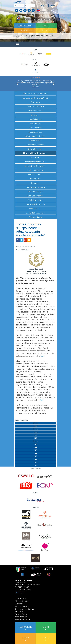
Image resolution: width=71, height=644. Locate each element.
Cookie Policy (21, 614)
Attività (46, 31)
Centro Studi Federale (35, 136)
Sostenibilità (35, 208)
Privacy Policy (21, 611)
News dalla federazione (35, 153)
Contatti (35, 183)
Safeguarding (35, 217)
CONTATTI (20, 592)
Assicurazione (35, 132)
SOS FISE (35, 157)
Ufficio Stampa (35, 149)
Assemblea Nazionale (35, 162)
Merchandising (35, 191)
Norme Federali (35, 111)
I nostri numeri (35, 174)
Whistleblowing (22, 598)
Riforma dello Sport (35, 204)
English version (35, 200)
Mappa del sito (22, 601)
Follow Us (35, 179)
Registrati (53, 5)
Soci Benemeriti (35, 196)
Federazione (25, 25)
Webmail (19, 604)
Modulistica (35, 119)
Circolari (35, 115)
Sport (46, 25)
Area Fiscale (35, 128)
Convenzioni (35, 140)
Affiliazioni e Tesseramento (35, 94)
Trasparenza (35, 123)
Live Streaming (35, 170)
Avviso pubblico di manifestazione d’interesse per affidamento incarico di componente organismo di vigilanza (36, 83)
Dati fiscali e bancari (35, 187)
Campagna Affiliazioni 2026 (35, 98)
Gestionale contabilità (25, 609)
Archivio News (21, 606)
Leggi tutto (35, 87)
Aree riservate (21, 617)
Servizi (25, 31)
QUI (42, 356)
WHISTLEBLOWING (35, 213)
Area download (22, 619)
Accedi (43, 5)
